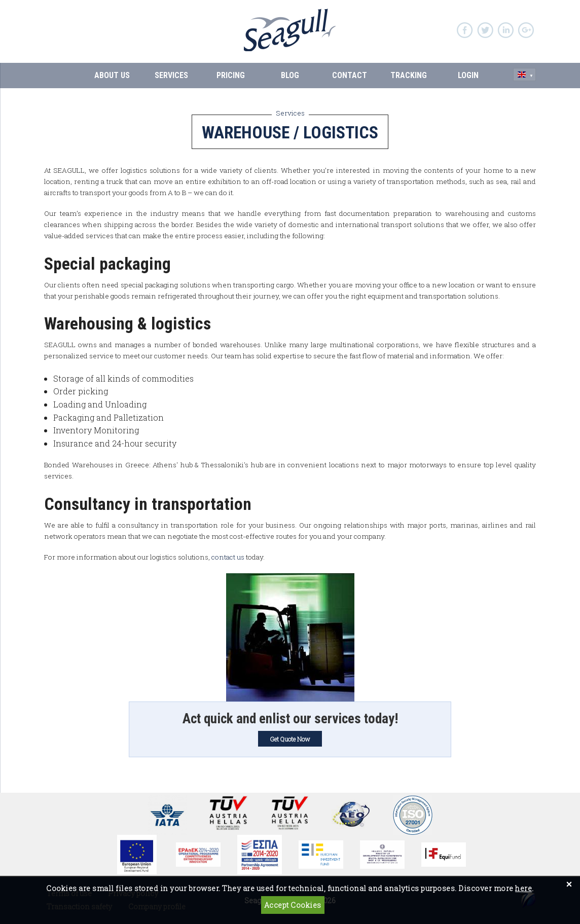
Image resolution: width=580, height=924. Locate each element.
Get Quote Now (290, 739)
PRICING (231, 75)
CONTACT (350, 75)
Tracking (409, 75)
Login (468, 75)
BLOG (290, 75)
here (523, 888)
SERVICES (171, 75)
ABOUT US (112, 75)
